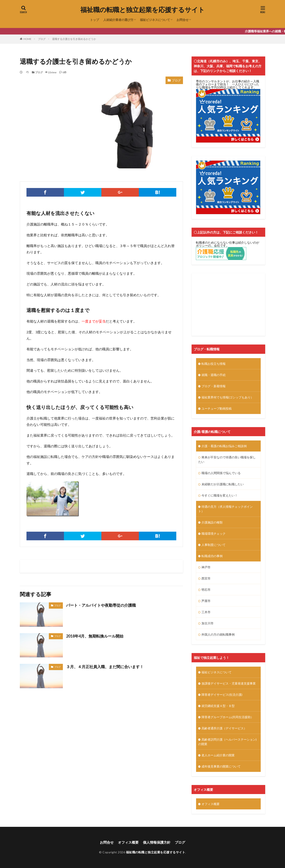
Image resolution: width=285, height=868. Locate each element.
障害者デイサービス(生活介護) (222, 695)
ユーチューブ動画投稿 (217, 408)
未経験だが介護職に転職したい (223, 484)
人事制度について (214, 545)
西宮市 (206, 578)
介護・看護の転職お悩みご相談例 (224, 446)
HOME (27, 39)
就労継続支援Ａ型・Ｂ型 (218, 706)
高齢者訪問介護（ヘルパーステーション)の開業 (227, 742)
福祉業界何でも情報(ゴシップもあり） (228, 397)
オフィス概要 (211, 804)
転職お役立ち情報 (214, 364)
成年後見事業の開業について (221, 766)
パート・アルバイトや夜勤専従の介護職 (101, 605)
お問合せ (183, 20)
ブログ (42, 39)
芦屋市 (206, 601)
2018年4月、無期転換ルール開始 (95, 636)
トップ (94, 20)
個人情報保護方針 (157, 842)
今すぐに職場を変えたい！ (220, 495)
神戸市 (206, 567)
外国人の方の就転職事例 (218, 634)
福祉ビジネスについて (155, 20)
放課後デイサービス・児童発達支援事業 (229, 683)
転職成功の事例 (212, 556)
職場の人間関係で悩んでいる (221, 473)
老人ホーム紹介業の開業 (218, 755)
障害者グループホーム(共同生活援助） (228, 717)
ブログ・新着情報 (214, 386)
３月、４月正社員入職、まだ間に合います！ (105, 667)
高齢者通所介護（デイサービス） (224, 728)
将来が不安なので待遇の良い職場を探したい (227, 459)
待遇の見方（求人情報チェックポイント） (225, 509)
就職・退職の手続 (214, 375)
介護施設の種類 (212, 522)
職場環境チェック (214, 533)
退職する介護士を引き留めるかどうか (74, 39)
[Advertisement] (228, 305)
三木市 (206, 612)
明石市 (206, 590)
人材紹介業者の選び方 (118, 20)
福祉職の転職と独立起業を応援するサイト (142, 10)
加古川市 (208, 623)
